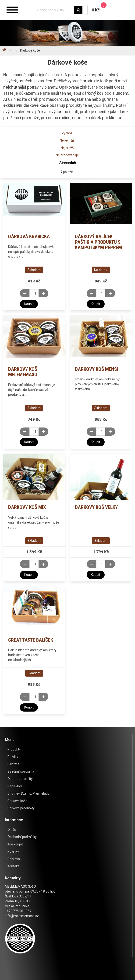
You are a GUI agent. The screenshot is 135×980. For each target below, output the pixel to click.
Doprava (14, 859)
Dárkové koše (17, 801)
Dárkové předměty (21, 808)
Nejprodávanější (67, 155)
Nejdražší (67, 148)
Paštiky (13, 757)
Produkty (14, 749)
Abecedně (68, 163)
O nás (12, 830)
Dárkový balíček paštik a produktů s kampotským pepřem (98, 242)
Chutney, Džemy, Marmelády (28, 793)
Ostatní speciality (20, 779)
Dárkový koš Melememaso (23, 372)
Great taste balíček (31, 640)
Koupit (29, 304)
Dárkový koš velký (96, 507)
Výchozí (67, 133)
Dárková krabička (29, 236)
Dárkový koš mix (27, 507)
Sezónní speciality (21, 771)
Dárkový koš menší (96, 369)
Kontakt (13, 866)
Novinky (13, 851)
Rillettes (13, 764)
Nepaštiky (15, 786)
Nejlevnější (67, 140)
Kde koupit (15, 844)
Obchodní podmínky (22, 837)
